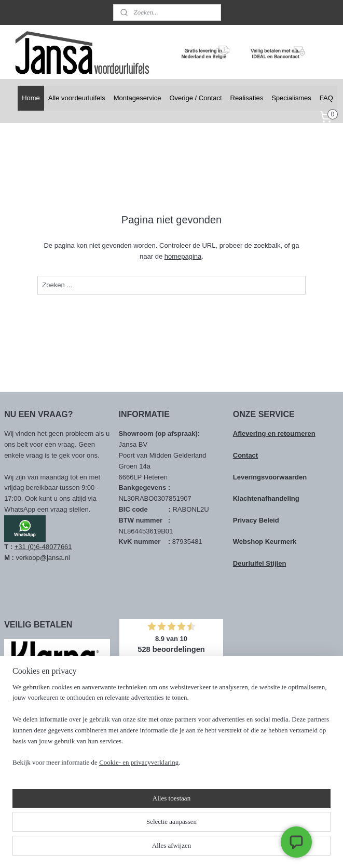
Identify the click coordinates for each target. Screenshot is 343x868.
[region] (103, 802)
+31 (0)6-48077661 (43, 547)
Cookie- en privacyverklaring (139, 850)
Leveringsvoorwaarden (270, 477)
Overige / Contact (195, 98)
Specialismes (291, 98)
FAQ (326, 98)
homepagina (183, 256)
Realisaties (247, 98)
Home (31, 98)
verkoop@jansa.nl (43, 558)
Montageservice (138, 98)
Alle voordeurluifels (77, 98)
